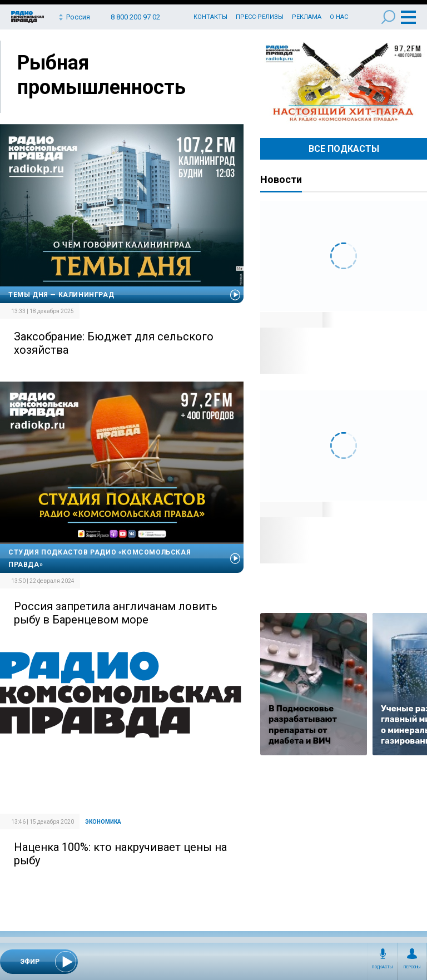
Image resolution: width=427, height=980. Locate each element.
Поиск (388, 17)
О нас (339, 17)
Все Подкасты (344, 149)
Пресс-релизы (260, 17)
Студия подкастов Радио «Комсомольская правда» (100, 558)
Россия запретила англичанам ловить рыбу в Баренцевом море (116, 613)
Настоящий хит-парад (344, 82)
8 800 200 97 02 (135, 17)
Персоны (412, 967)
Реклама (307, 17)
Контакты (210, 17)
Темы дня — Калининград (61, 295)
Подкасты (383, 967)
